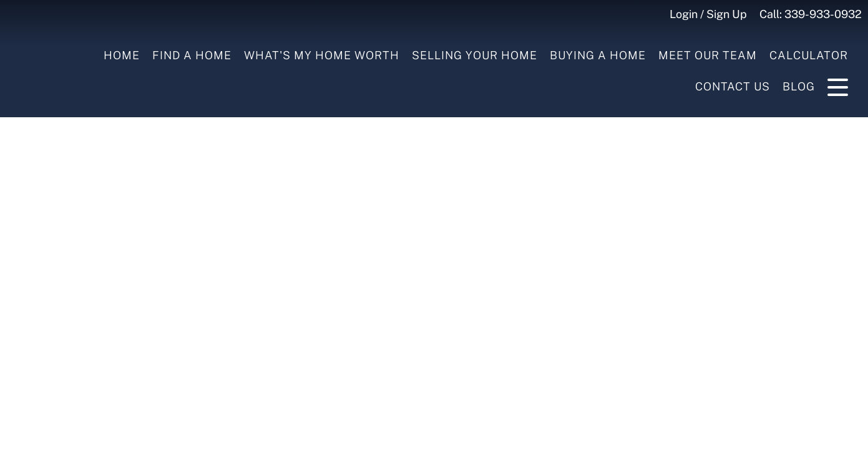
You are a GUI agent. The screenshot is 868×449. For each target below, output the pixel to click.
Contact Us (733, 86)
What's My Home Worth (322, 55)
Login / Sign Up (708, 14)
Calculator (809, 55)
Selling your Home (475, 55)
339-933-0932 (823, 14)
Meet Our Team (708, 55)
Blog (799, 86)
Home (122, 55)
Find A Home (192, 55)
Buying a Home (598, 55)
